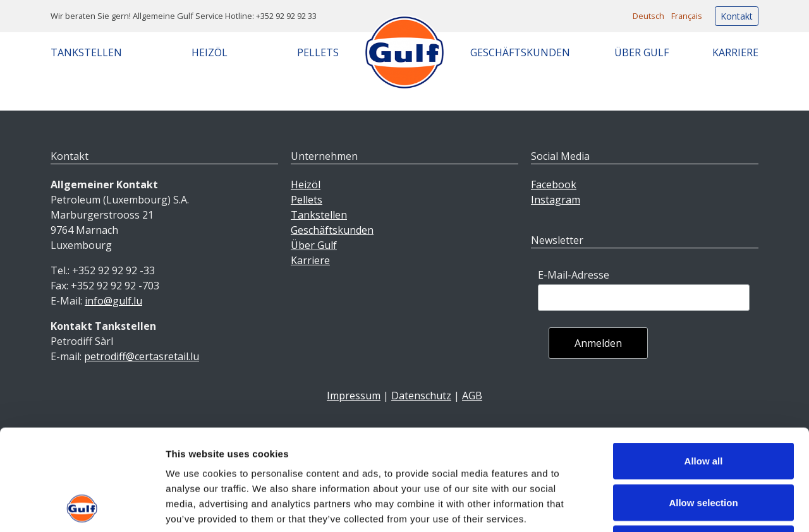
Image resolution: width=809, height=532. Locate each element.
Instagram (556, 200)
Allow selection (703, 408)
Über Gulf (642, 52)
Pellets (318, 52)
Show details (663, 507)
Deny (704, 449)
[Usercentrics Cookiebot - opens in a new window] (82, 507)
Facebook (554, 184)
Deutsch (648, 16)
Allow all (704, 366)
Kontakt (737, 16)
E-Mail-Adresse (574, 275)
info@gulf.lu (113, 301)
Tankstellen (86, 52)
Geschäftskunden (520, 52)
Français (687, 16)
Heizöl (210, 52)
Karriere (735, 52)
